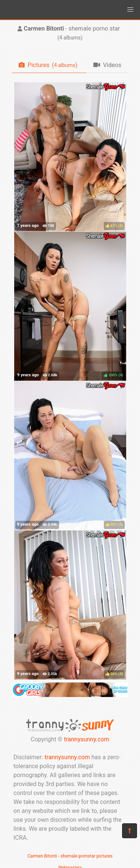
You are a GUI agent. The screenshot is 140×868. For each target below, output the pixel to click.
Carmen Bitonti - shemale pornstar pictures (70, 856)
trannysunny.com (87, 739)
